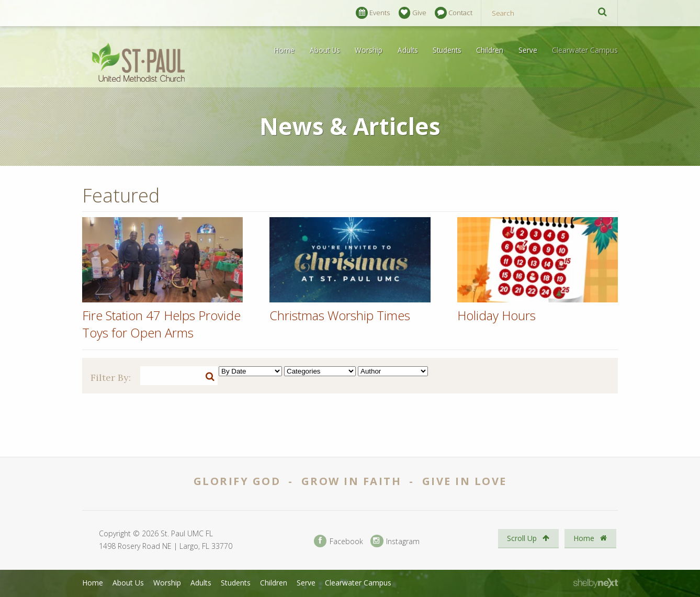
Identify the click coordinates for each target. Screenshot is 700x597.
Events (373, 13)
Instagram (395, 541)
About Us (325, 50)
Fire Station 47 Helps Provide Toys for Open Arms (161, 324)
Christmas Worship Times (340, 315)
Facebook (338, 541)
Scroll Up (528, 538)
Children (490, 50)
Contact (454, 13)
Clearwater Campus (585, 50)
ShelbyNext (596, 583)
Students (447, 50)
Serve (528, 50)
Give (413, 13)
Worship (369, 50)
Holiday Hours (496, 315)
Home (284, 50)
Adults (408, 50)
